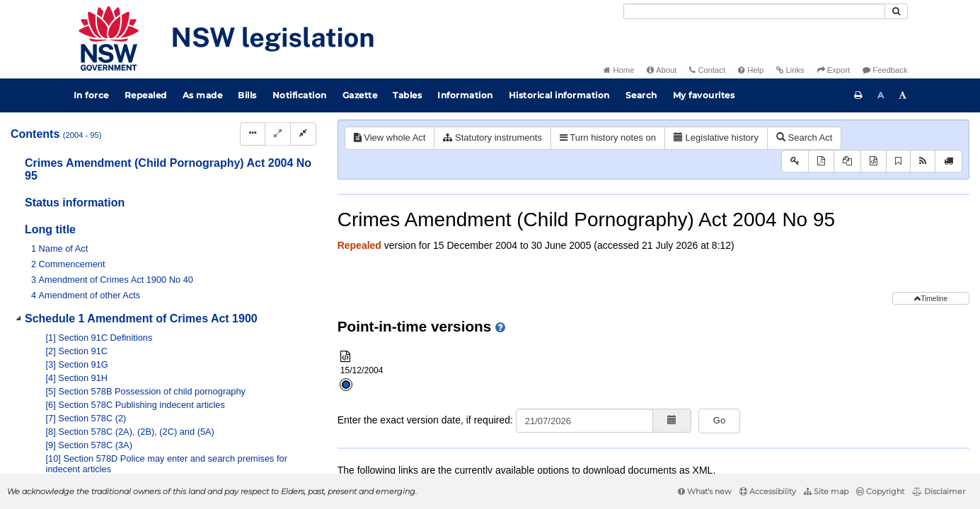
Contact (707, 70)
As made (203, 95)
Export (834, 70)
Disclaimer (939, 491)
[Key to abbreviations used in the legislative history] (795, 162)
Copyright (880, 491)
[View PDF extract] (847, 162)
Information (465, 95)
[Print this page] (858, 95)
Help (751, 70)
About (662, 70)
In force (91, 95)
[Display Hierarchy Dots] (253, 134)
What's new (705, 491)
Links (790, 70)
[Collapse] (303, 134)
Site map (826, 491)
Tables (407, 95)
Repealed (146, 95)
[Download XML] (874, 162)
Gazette (360, 95)
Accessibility (768, 491)
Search (641, 95)
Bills (247, 95)
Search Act (804, 138)
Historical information (559, 95)
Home (619, 70)
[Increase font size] (903, 95)
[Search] (754, 11)
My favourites (704, 95)
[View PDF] (821, 162)
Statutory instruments (492, 138)
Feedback (885, 70)
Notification (300, 95)
